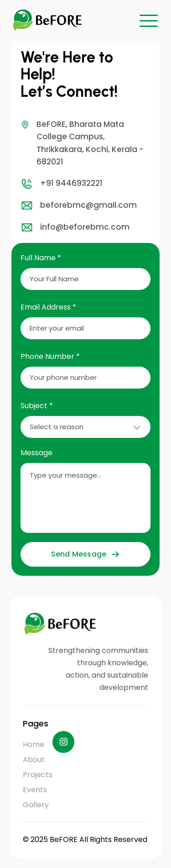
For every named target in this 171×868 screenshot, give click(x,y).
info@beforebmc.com (75, 227)
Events (35, 790)
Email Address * (48, 307)
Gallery (36, 805)
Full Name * (41, 258)
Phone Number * (50, 356)
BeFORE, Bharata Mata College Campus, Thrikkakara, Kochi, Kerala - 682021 (82, 143)
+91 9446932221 (62, 184)
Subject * (37, 406)
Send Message (85, 554)
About (34, 760)
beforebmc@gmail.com (79, 205)
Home (34, 744)
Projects (38, 775)
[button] (149, 21)
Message (36, 453)
